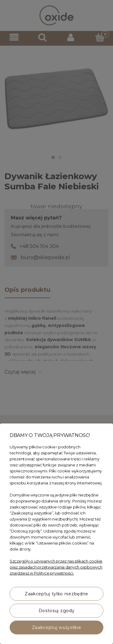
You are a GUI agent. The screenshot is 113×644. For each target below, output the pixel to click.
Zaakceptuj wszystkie (57, 627)
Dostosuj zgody (57, 611)
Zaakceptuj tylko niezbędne (56, 594)
